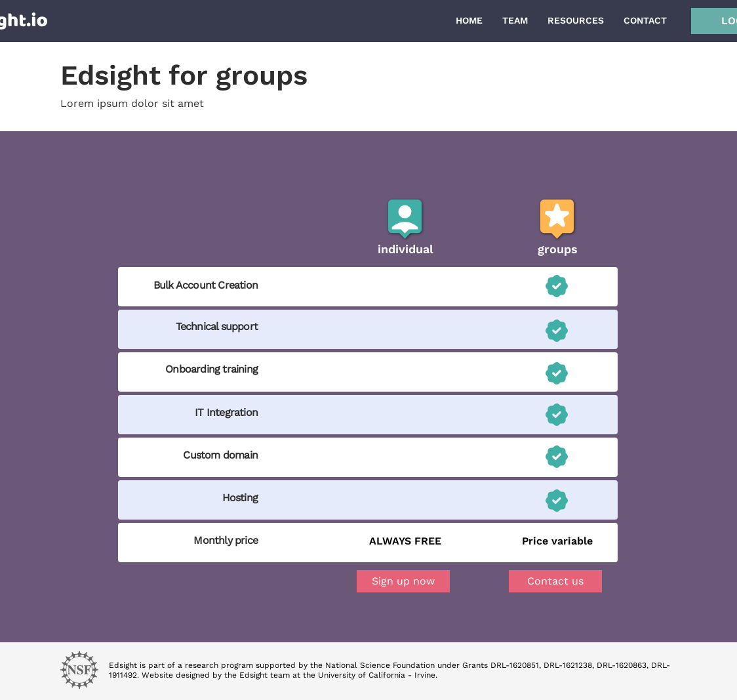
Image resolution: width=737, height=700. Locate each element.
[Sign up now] (403, 581)
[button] (555, 581)
